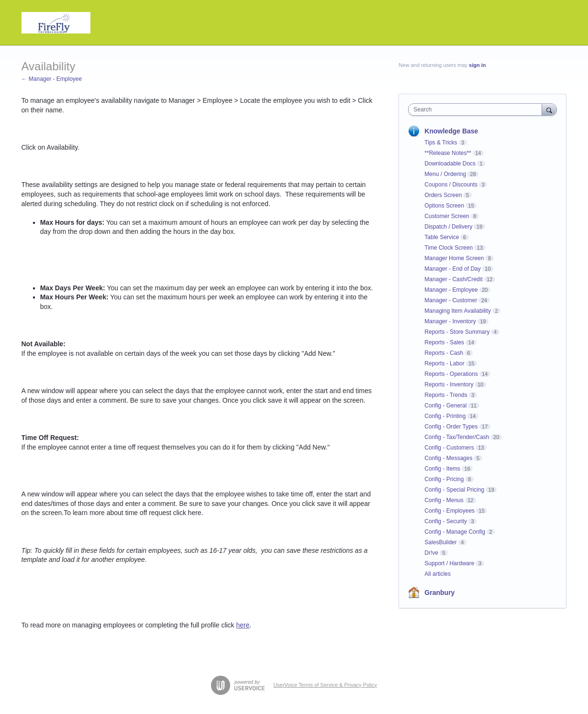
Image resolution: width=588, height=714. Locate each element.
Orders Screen (443, 195)
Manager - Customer (451, 300)
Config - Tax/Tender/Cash (457, 437)
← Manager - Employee (52, 79)
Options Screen (444, 206)
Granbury (439, 593)
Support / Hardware (449, 563)
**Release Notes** (448, 153)
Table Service (442, 237)
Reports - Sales (444, 342)
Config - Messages (448, 458)
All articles (438, 574)
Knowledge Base (451, 131)
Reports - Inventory (449, 384)
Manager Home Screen (454, 258)
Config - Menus (444, 500)
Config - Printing (445, 416)
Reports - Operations (451, 374)
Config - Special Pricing (454, 490)
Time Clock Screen (449, 248)
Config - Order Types (451, 427)
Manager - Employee (451, 290)
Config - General (445, 406)
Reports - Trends (446, 395)
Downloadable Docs (450, 164)
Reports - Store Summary (457, 332)
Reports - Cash (444, 353)
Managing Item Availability (458, 311)
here (243, 625)
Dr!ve (431, 553)
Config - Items (442, 469)
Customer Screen (447, 216)
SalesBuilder (440, 542)
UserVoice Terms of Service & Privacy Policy (325, 685)
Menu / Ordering (445, 174)
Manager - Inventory (450, 321)
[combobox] (477, 110)
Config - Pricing (444, 479)
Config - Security (446, 521)
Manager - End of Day (452, 269)
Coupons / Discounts (451, 185)
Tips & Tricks (441, 143)
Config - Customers (449, 448)
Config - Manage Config (455, 532)
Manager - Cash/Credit (453, 279)
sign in (477, 65)
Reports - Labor (444, 363)
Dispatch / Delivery (448, 227)
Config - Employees (449, 511)
